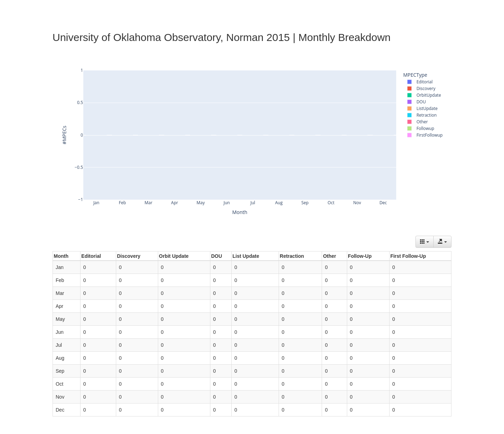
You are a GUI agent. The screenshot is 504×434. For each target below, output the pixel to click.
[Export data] (442, 242)
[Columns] (425, 242)
